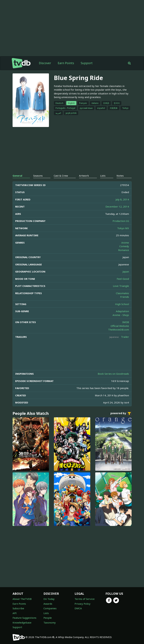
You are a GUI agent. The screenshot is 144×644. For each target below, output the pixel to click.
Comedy (124, 246)
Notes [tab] (120, 176)
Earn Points (66, 63)
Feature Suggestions (24, 618)
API (15, 613)
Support (87, 63)
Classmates (122, 293)
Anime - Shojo (121, 315)
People (48, 618)
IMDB (126, 322)
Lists (46, 613)
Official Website (120, 326)
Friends (125, 297)
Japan (126, 271)
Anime (125, 243)
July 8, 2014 (122, 199)
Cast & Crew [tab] (61, 176)
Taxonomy (50, 623)
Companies (50, 608)
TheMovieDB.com (119, 330)
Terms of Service (85, 599)
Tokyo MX (123, 228)
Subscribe (18, 608)
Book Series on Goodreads (113, 374)
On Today (49, 599)
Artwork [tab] (84, 176)
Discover (45, 63)
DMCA (78, 608)
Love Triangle (121, 286)
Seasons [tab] (38, 176)
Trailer (125, 337)
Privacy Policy (82, 604)
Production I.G (121, 221)
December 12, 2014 (117, 207)
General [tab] (17, 176)
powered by (121, 414)
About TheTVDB (22, 599)
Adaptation (122, 311)
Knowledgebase (22, 623)
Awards (48, 604)
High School (122, 304)
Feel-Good (123, 279)
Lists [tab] (103, 176)
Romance (124, 250)
